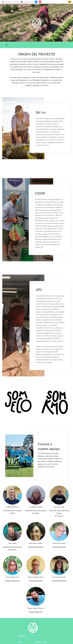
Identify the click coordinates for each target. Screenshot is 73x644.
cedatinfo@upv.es (28, 2)
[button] (7, 45)
